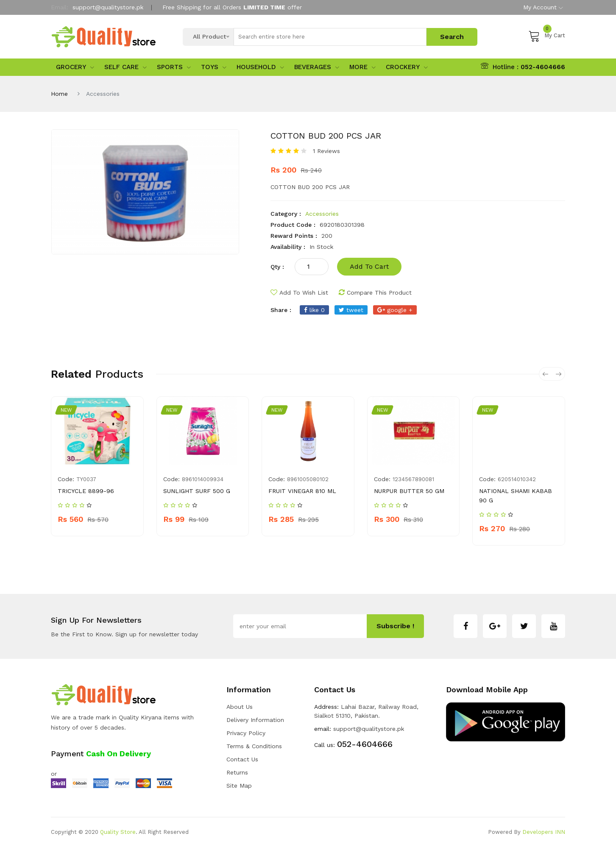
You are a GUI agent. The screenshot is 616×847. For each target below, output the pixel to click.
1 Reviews (326, 151)
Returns (237, 772)
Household (260, 67)
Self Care (125, 67)
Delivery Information (255, 720)
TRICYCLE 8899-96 (86, 491)
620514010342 (517, 479)
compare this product (375, 293)
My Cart (547, 36)
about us (240, 707)
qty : (277, 267)
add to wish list (299, 293)
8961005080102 (308, 479)
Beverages (317, 67)
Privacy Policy (246, 733)
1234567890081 (413, 479)
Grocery (75, 67)
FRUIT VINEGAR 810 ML (302, 491)
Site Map (239, 786)
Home (59, 94)
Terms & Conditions (254, 746)
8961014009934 (203, 479)
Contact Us (242, 759)
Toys (214, 67)
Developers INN (544, 832)
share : (281, 310)
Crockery (407, 67)
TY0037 (86, 479)
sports (174, 67)
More (362, 67)
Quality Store (118, 832)
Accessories (322, 214)
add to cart (369, 266)
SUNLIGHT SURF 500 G (197, 491)
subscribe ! (395, 626)
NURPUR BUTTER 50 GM (409, 491)
